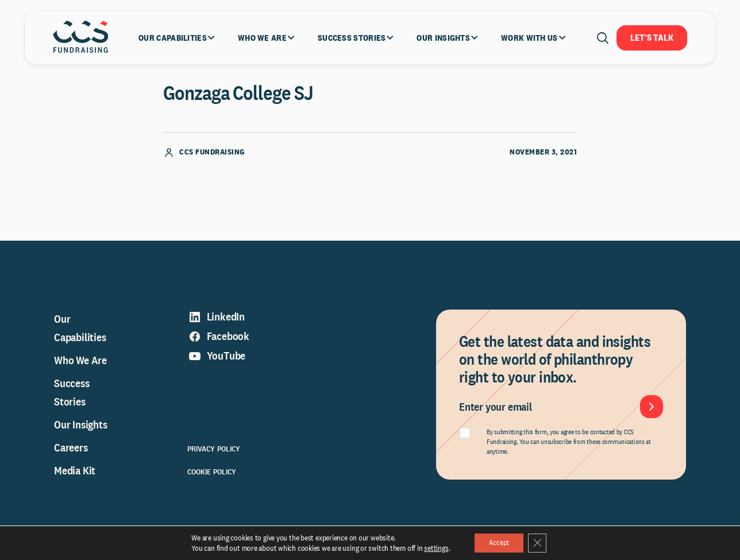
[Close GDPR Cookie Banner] (541, 542)
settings (431, 547)
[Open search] (603, 38)
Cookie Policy (212, 483)
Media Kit (75, 482)
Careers (71, 459)
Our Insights (81, 436)
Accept (498, 542)
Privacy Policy (214, 460)
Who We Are (80, 372)
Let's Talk (652, 38)
